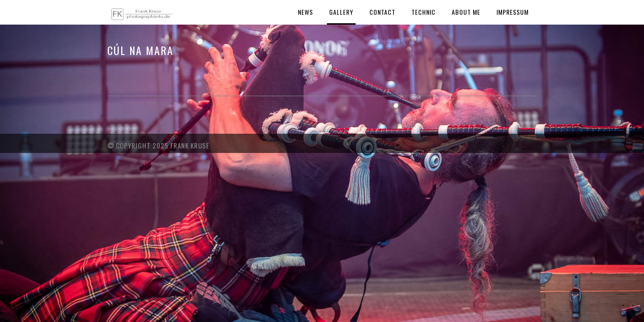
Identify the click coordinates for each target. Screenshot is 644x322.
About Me (466, 12)
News (305, 12)
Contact (382, 12)
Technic (424, 12)
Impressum (513, 12)
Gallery (341, 12)
